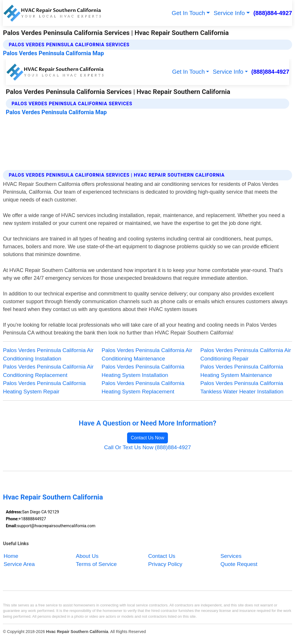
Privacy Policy (165, 564)
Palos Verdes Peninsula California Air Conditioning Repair (246, 354)
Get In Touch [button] (188, 13)
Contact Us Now (148, 438)
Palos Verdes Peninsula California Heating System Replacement (143, 387)
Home (11, 556)
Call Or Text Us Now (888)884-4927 (147, 447)
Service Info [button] (229, 13)
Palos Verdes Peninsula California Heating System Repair (44, 387)
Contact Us (162, 556)
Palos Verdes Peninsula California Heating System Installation (143, 371)
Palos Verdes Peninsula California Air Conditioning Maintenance (147, 354)
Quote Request (239, 564)
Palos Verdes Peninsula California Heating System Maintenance (242, 371)
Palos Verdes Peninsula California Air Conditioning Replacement (48, 371)
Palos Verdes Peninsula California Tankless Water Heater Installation (242, 387)
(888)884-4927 (273, 13)
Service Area (19, 564)
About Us (87, 556)
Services (231, 556)
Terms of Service (96, 564)
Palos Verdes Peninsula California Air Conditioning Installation (48, 354)
